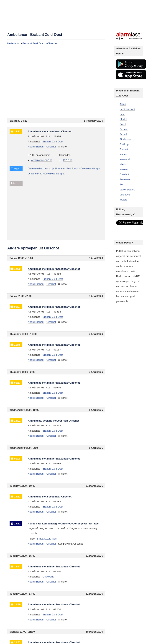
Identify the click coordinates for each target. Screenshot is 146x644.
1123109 (68, 160)
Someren (125, 179)
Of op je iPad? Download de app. (46, 174)
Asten (123, 104)
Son (122, 184)
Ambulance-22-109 (42, 160)
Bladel (123, 119)
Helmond (125, 159)
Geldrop (124, 144)
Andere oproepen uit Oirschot (33, 248)
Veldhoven (125, 195)
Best (122, 114)
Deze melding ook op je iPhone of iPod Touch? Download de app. (64, 168)
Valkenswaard (127, 190)
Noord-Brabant (36, 147)
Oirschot (53, 43)
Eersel (123, 134)
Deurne (124, 129)
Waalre (123, 200)
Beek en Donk (127, 109)
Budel (123, 124)
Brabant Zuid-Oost (33, 43)
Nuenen (124, 169)
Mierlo (123, 164)
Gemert (124, 149)
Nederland (13, 43)
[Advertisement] (56, 81)
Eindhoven (126, 139)
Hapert (123, 154)
